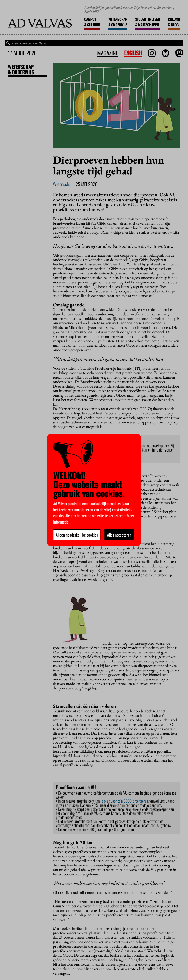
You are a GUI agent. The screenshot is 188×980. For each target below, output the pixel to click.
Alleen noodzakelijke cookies (77, 535)
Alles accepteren (119, 535)
